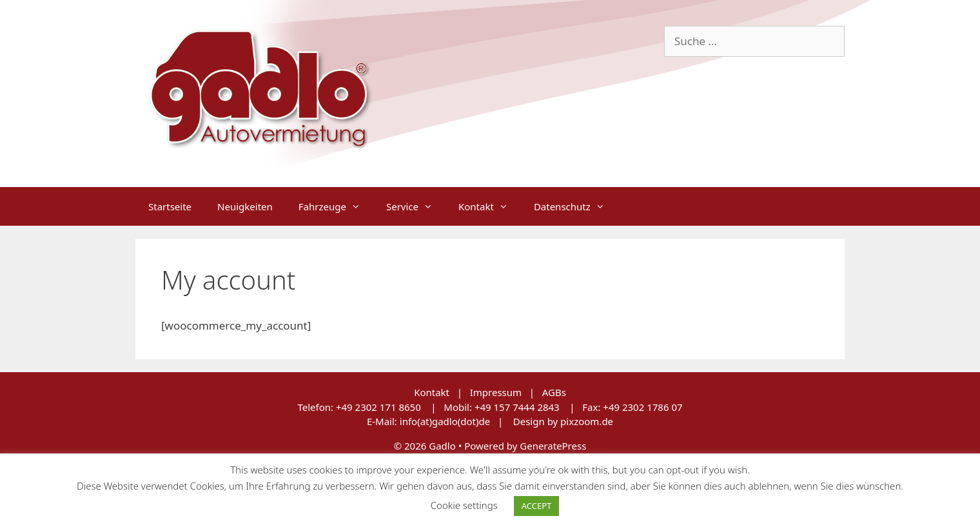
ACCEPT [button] (537, 506)
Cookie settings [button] (464, 505)
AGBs (554, 392)
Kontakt (490, 206)
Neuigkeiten (245, 206)
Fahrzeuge (336, 206)
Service (416, 206)
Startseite (170, 206)
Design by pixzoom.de (563, 421)
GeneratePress (553, 446)
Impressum (496, 392)
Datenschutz (576, 206)
